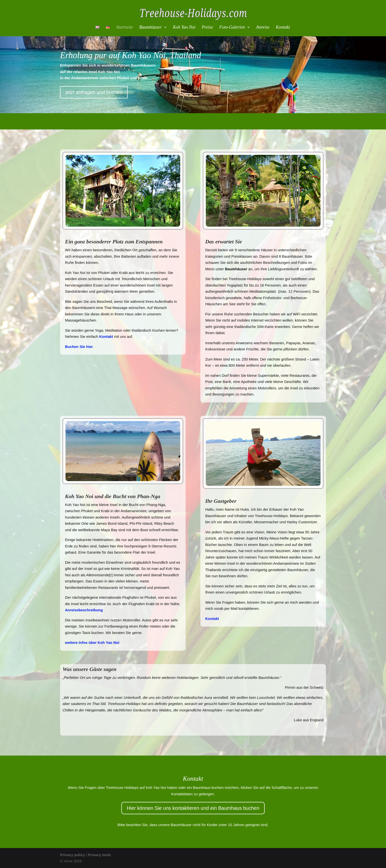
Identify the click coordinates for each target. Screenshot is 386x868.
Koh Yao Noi (184, 27)
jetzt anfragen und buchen (94, 92)
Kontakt (283, 27)
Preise (207, 27)
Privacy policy (72, 855)
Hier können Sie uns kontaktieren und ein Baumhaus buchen (193, 808)
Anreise (263, 27)
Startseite (125, 27)
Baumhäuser (151, 27)
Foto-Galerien (232, 27)
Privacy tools (99, 855)
